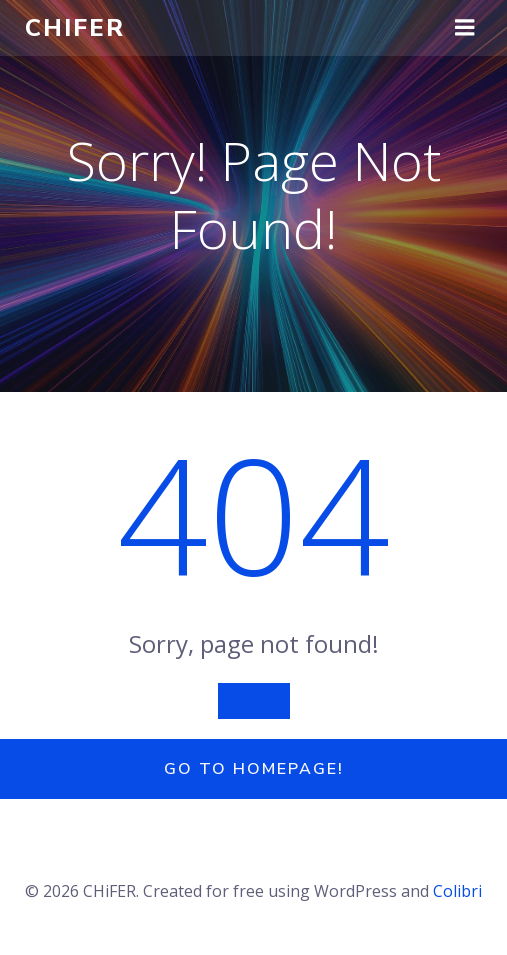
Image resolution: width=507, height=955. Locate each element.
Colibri (457, 891)
